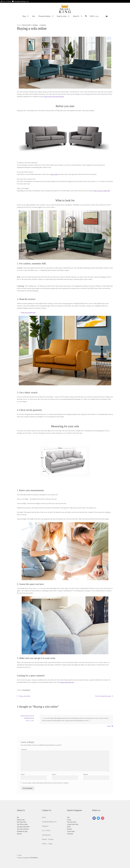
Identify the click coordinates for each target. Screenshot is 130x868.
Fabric (69, 827)
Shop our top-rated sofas (28, 313)
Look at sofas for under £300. (102, 191)
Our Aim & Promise (23, 829)
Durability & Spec (22, 831)
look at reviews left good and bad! (54, 97)
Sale (33, 16)
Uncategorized (26, 690)
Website (86, 774)
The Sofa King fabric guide (103, 696)
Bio (18, 817)
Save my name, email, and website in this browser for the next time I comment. (46, 783)
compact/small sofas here (67, 682)
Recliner (70, 829)
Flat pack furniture (45, 16)
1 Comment (43, 25)
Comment (24, 750)
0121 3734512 (6, 1)
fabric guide (54, 174)
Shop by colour (62, 16)
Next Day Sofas (22, 822)
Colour (69, 820)
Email (54, 774)
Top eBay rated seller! (23, 827)
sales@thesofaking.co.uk (20, 1)
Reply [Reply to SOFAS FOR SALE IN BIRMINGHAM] (109, 726)
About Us (76, 16)
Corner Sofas (71, 831)
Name (23, 774)
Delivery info (21, 820)
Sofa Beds (70, 834)
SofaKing (35, 25)
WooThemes (34, 858)
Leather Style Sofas (73, 824)
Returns (19, 834)
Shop (24, 16)
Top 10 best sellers (22, 824)
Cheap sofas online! (25, 696)
